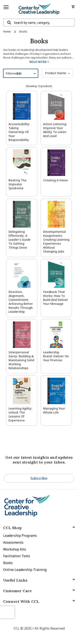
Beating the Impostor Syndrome (18, 184)
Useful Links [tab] (15, 580)
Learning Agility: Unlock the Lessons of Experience (20, 414)
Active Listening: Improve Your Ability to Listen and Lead (55, 130)
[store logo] (39, 9)
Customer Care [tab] (17, 591)
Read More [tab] (38, 62)
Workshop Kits (15, 549)
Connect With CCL (21, 601)
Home (7, 31)
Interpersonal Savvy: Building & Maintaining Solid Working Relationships (21, 360)
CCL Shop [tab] (12, 528)
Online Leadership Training (25, 570)
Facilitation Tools (17, 556)
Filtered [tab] (23, 74)
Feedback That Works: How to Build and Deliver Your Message (56, 298)
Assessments (13, 542)
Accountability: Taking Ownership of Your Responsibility (19, 132)
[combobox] (39, 22)
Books (8, 563)
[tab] (39, 601)
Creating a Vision (56, 180)
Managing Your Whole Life (54, 410)
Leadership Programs (20, 536)
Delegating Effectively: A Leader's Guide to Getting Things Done (20, 240)
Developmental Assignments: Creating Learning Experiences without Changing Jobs (56, 242)
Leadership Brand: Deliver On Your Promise (56, 356)
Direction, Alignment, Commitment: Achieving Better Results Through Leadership (21, 302)
